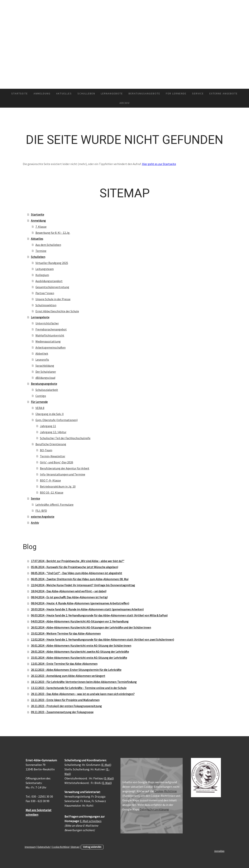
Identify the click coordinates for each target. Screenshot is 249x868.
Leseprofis (42, 360)
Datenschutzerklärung (154, 809)
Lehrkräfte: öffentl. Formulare (54, 505)
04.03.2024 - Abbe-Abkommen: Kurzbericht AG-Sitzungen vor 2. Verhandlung (80, 621)
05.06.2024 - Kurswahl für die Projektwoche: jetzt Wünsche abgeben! (74, 567)
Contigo (41, 396)
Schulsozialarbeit (47, 390)
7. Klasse (41, 227)
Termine (41, 251)
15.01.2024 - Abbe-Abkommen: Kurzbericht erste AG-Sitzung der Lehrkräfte (79, 658)
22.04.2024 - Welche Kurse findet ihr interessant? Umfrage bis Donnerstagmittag (83, 585)
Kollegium (42, 275)
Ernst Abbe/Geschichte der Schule (57, 311)
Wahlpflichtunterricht (50, 335)
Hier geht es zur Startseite (159, 164)
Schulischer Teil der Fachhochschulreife (65, 438)
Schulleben (86, 93)
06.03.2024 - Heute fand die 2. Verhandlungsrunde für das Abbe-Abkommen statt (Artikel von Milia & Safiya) (99, 615)
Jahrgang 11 (48, 426)
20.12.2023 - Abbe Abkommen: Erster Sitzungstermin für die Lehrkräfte (76, 670)
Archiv (125, 103)
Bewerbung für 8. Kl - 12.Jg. (53, 233)
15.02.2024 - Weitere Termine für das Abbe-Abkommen (66, 633)
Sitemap (75, 847)
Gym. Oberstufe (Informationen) (57, 420)
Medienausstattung (48, 341)
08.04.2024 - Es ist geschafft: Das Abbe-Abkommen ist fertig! (69, 597)
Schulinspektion (46, 305)
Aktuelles (64, 93)
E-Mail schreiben (91, 821)
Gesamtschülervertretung (52, 287)
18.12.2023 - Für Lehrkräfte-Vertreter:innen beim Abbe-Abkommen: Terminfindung (84, 682)
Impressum (30, 847)
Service (198, 93)
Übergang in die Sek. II (50, 414)
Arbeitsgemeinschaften (51, 347)
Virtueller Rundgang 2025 (52, 263)
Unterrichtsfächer (47, 323)
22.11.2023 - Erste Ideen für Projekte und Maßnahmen (65, 700)
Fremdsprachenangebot (51, 329)
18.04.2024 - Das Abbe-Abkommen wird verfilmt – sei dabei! (69, 591)
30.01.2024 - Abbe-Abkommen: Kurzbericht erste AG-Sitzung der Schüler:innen (81, 646)
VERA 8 (40, 408)
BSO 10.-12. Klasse (52, 492)
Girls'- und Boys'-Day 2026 (57, 462)
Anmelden (219, 851)
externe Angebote (224, 93)
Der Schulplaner (46, 372)
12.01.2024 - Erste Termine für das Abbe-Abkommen (64, 664)
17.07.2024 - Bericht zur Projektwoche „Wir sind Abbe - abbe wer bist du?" (78, 561)
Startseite (20, 93)
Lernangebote (112, 93)
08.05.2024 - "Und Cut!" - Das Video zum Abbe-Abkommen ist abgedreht (77, 573)
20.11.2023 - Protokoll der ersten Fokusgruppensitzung (66, 706)
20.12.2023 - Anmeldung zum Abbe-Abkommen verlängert (68, 676)
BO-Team (46, 450)
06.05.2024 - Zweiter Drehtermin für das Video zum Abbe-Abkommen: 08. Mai (80, 579)
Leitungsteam (45, 269)
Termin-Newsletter (53, 456)
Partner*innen (45, 293)
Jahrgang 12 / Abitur (53, 432)
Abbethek (42, 353)
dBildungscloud (45, 378)
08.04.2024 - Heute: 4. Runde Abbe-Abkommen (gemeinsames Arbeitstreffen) (80, 603)
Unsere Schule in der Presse (53, 299)
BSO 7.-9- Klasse (50, 480)
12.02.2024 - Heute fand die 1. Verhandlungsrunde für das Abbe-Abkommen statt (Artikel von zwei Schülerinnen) (102, 640)
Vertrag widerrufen (92, 847)
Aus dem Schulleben (48, 245)
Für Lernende (176, 93)
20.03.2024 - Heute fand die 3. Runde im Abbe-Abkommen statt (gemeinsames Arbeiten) (87, 609)
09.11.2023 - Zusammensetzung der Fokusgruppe (62, 712)
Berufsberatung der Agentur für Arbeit (65, 468)
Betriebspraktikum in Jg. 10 (58, 486)
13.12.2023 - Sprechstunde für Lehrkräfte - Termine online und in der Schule (79, 688)
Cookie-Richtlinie (165, 791)
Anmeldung (42, 93)
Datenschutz (44, 847)
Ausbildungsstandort (49, 281)
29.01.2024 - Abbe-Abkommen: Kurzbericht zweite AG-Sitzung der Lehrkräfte (80, 652)
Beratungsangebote (144, 93)
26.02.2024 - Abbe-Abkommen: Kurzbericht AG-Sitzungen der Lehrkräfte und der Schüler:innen (91, 627)
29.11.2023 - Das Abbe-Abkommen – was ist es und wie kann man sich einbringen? (83, 694)
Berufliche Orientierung (51, 444)
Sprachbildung (45, 366)
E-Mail (106, 765)
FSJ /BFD (41, 511)
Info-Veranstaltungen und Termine (63, 474)
